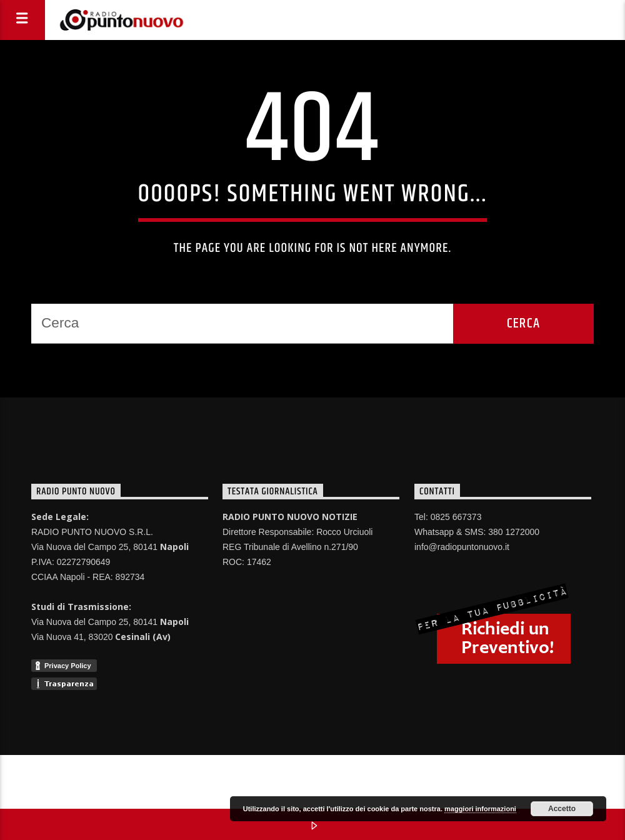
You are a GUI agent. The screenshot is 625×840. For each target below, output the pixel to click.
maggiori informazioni (480, 809)
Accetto (562, 809)
